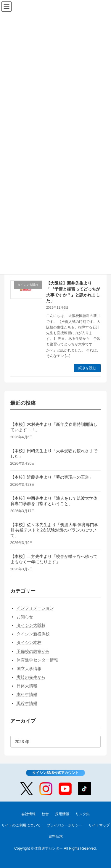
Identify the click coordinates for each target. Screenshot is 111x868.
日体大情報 (27, 686)
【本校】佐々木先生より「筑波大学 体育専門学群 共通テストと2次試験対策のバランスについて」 (54, 530)
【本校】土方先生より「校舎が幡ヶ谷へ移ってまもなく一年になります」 (54, 559)
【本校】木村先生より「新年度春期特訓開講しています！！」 (54, 427)
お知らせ (25, 616)
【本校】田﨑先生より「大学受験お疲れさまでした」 (54, 453)
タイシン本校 (29, 642)
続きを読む (87, 368)
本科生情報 (27, 694)
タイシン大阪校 (31, 625)
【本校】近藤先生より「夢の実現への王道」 (52, 477)
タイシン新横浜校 (33, 634)
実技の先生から (31, 677)
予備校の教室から (33, 651)
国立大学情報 (29, 668)
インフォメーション (35, 608)
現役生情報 (27, 703)
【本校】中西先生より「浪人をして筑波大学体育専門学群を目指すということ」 (54, 501)
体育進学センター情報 (37, 660)
